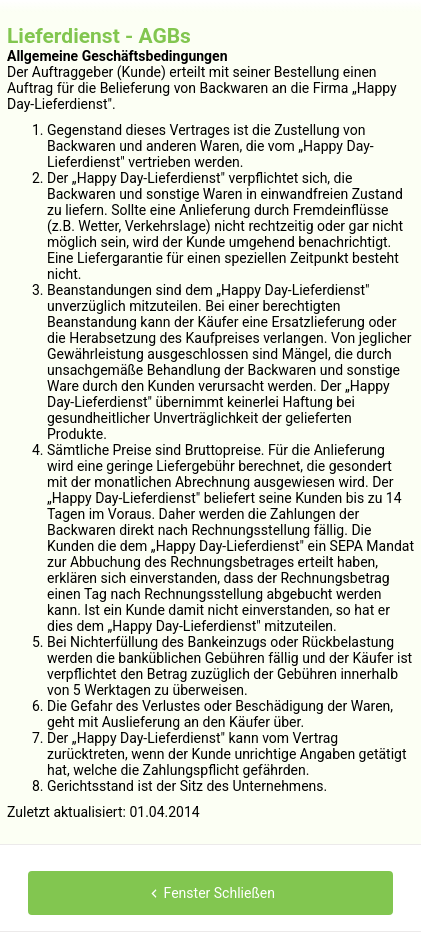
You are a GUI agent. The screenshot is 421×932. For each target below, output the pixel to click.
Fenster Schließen (210, 893)
